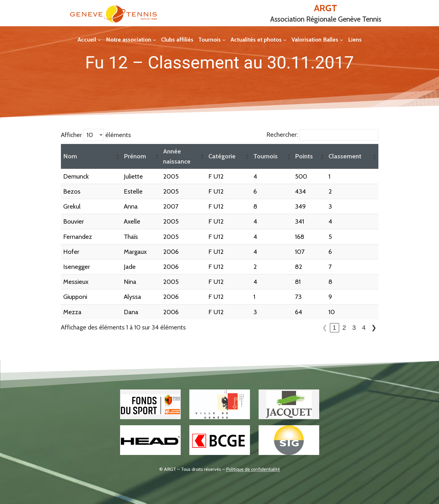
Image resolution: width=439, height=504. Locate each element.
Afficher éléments (96, 135)
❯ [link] (374, 328)
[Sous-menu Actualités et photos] (285, 40)
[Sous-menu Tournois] (224, 40)
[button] (117, 156)
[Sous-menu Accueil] (99, 40)
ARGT (326, 8)
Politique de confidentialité (253, 469)
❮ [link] (325, 328)
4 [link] (364, 328)
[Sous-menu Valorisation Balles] (341, 40)
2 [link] (344, 328)
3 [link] (354, 328)
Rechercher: (282, 135)
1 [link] (334, 328)
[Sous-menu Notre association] (154, 40)
